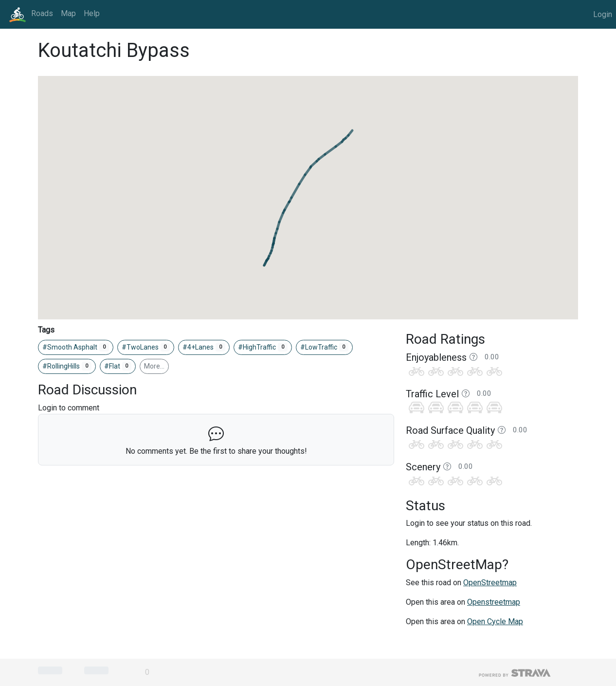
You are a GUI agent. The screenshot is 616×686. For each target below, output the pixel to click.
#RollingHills (67, 366)
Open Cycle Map (495, 621)
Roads (42, 13)
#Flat (118, 366)
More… (154, 366)
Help (92, 13)
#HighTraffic (263, 347)
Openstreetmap (494, 602)
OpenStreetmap (490, 583)
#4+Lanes (204, 347)
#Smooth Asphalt (76, 347)
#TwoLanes (146, 347)
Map (68, 13)
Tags (46, 330)
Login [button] (603, 14)
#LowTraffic (325, 347)
